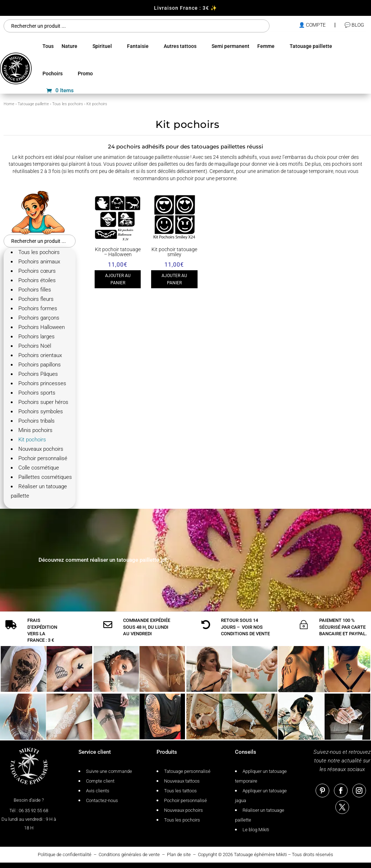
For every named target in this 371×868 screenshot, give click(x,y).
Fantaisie (138, 46)
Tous (48, 46)
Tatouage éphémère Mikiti (260, 854)
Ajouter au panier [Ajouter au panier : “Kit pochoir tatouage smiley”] (174, 279)
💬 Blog (354, 25)
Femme (266, 46)
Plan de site (179, 854)
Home (9, 104)
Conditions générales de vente (129, 854)
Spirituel (102, 46)
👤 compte (312, 25)
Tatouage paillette (311, 46)
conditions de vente (245, 634)
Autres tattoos (180, 46)
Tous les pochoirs (68, 104)
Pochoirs (53, 74)
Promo (85, 74)
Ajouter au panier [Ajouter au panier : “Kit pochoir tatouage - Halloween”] (118, 279)
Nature (69, 46)
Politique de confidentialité (65, 854)
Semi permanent (230, 46)
